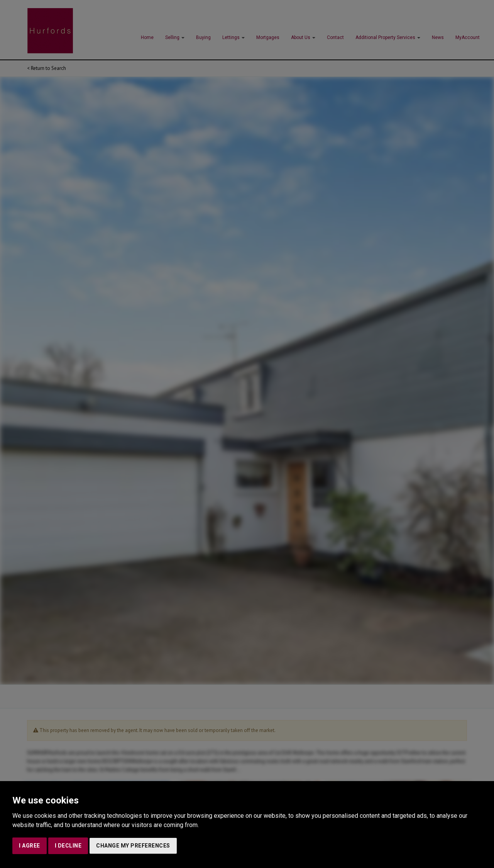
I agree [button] (30, 846)
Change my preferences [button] (133, 846)
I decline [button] (68, 846)
